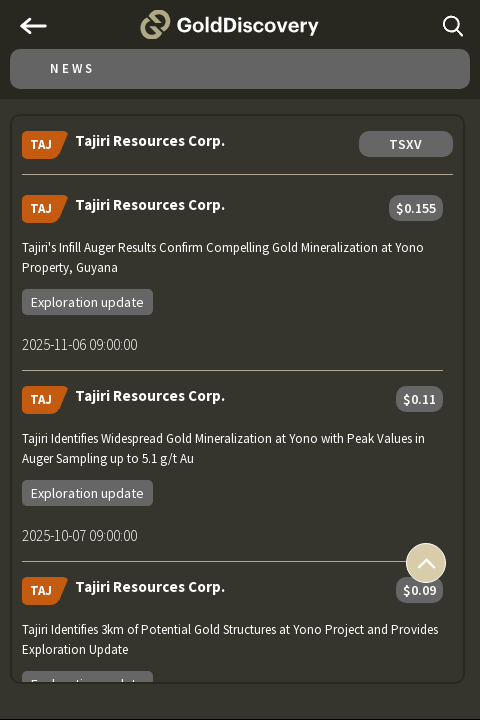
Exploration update (87, 302)
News (72, 68)
